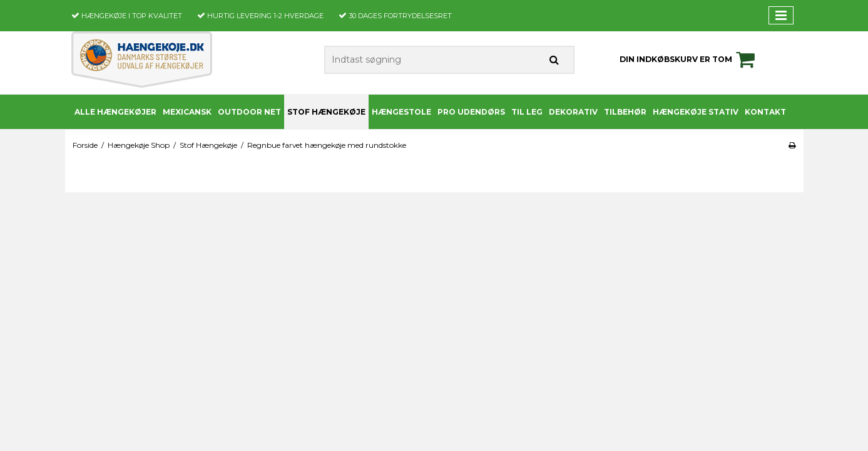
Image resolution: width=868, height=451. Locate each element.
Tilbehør (625, 112)
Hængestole (401, 112)
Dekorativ (573, 112)
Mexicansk (187, 112)
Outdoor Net (249, 112)
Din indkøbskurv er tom (689, 60)
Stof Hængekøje (326, 112)
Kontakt (765, 112)
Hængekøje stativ (696, 112)
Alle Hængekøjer (115, 112)
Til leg (527, 112)
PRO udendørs (471, 112)
